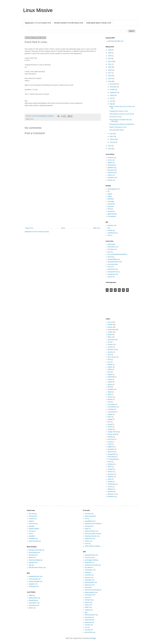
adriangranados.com (91, 555)
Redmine (111, 464)
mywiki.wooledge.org (36, 560)
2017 (110, 73)
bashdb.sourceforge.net (36, 550)
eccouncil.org (33, 524)
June (111, 101)
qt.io (109, 228)
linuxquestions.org (114, 272)
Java (109, 355)
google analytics (34, 529)
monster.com (89, 625)
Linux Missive (38, 10)
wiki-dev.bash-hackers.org (37, 567)
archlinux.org (112, 158)
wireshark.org (89, 617)
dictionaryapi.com (34, 553)
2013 (110, 146)
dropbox (31, 521)
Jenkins (110, 344)
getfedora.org (112, 168)
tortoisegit (111, 201)
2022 (110, 61)
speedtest (32, 536)
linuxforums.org (113, 269)
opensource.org (113, 274)
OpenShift (111, 377)
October (113, 90)
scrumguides (112, 216)
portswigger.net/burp (91, 560)
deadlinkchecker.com (36, 576)
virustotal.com (89, 575)
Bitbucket (111, 199)
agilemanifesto (112, 214)
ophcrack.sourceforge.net (93, 590)
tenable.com (89, 610)
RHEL (110, 337)
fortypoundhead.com (91, 531)
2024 (110, 56)
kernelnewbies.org (114, 259)
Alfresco (110, 397)
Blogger (94, 638)
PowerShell (111, 457)
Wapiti (110, 392)
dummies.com (112, 249)
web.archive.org (90, 632)
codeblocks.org (113, 233)
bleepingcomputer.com (92, 536)
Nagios (110, 374)
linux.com (111, 267)
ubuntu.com (111, 180)
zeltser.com (88, 541)
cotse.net (88, 597)
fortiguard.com (89, 562)
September (114, 93)
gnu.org (110, 252)
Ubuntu (110, 327)
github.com (32, 557)
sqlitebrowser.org (34, 598)
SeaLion (110, 472)
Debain (110, 364)
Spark (110, 479)
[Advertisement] (63, 207)
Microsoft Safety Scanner (93, 534)
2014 (110, 81)
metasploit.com (90, 580)
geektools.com (89, 622)
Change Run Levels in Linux (119, 111)
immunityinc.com (90, 570)
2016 (110, 76)
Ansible (110, 332)
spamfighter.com (90, 521)
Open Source (112, 357)
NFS (109, 372)
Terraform (111, 389)
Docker (110, 325)
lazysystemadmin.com (115, 262)
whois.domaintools (35, 541)
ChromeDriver (112, 407)
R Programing (112, 459)
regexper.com (33, 562)
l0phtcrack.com (90, 585)
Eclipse (110, 367)
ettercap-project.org (91, 615)
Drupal (110, 424)
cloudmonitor (33, 516)
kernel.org (111, 257)
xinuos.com (111, 277)
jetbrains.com (112, 225)
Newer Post (29, 228)
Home (63, 228)
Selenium (111, 477)
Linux (32, 119)
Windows (111, 492)
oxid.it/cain (88, 587)
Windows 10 (112, 350)
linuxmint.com (112, 170)
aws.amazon (33, 514)
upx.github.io (89, 567)
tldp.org (31, 565)
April (111, 134)
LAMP (110, 444)
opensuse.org (112, 172)
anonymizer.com (90, 595)
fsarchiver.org (33, 555)
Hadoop (110, 437)
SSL (109, 362)
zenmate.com (89, 514)
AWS (109, 394)
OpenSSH (111, 449)
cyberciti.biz (111, 244)
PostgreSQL (112, 454)
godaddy (32, 526)
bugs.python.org (34, 603)
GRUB (110, 369)
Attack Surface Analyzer (93, 546)
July (111, 98)
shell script (111, 340)
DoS (109, 422)
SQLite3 (110, 469)
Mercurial (111, 206)
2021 (110, 64)
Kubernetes (111, 330)
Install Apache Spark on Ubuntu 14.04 (99, 23)
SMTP (110, 467)
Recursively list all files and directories (122, 124)
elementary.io (112, 165)
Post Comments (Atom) (41, 232)
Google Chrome (113, 432)
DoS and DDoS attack (117, 130)
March (112, 136)
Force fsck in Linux (115, 117)
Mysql (110, 335)
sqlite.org (32, 595)
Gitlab (110, 196)
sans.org (88, 544)
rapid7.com (88, 607)
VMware (110, 489)
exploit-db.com (90, 620)
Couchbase (111, 412)
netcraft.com (89, 630)
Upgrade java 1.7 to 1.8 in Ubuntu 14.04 (38, 23)
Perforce (110, 209)
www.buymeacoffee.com (116, 41)
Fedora (110, 427)
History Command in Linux (118, 127)
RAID (109, 462)
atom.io (110, 235)
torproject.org (89, 600)
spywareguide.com (91, 582)
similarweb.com (34, 586)
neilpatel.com (33, 584)
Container (111, 409)
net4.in (31, 534)
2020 (110, 67)
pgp (86, 612)
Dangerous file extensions (93, 524)
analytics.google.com (36, 581)
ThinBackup (111, 484)
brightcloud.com (90, 539)
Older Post (97, 228)
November (113, 87)
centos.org (111, 160)
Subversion (111, 204)
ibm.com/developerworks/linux (117, 254)
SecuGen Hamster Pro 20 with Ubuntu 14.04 (69, 23)
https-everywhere (90, 516)
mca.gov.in (32, 531)
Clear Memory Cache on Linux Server (122, 114)
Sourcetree (111, 211)
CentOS (110, 347)
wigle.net (88, 529)
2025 (110, 53)
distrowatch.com (113, 247)
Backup (110, 399)
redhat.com (111, 175)
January (113, 142)
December (113, 84)
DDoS (110, 417)
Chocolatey (111, 404)
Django (110, 419)
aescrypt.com (89, 526)
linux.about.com (113, 264)
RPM (109, 387)
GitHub (110, 194)
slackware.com (112, 178)
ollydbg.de (88, 572)
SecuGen (111, 474)
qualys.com (88, 605)
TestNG (110, 482)
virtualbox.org (33, 539)
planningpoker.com (114, 189)
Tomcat (110, 487)
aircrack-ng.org (90, 557)
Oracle (110, 379)
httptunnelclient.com (91, 592)
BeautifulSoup (33, 600)
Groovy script (112, 434)
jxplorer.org (88, 602)
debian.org (111, 163)
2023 (110, 59)
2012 (110, 149)
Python (110, 384)
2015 (110, 79)
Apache (110, 352)
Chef (109, 402)
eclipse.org (111, 230)
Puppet (110, 382)
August (112, 95)
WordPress (111, 497)
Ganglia (110, 429)
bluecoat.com (89, 577)
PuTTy (87, 519)
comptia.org (33, 519)
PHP (109, 360)
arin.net (87, 627)
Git (109, 191)
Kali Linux (111, 439)
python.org (32, 608)
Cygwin (110, 414)
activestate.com (34, 605)
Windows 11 (112, 494)
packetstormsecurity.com (93, 565)
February (113, 139)
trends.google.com (35, 579)
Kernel (110, 442)
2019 (110, 70)
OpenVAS (111, 452)
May (111, 104)
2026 (110, 50)
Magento (111, 447)
